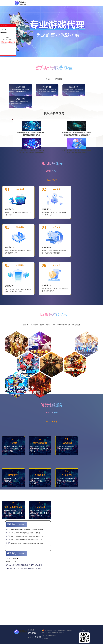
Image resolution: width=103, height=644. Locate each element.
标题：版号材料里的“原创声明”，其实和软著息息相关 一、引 (27, 540)
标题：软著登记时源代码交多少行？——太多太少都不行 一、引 (27, 536)
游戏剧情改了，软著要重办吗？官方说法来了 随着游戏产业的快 (27, 543)
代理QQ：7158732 (11, 562)
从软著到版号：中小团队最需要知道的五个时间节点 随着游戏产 (27, 530)
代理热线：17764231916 (13, 558)
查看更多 (22, 525)
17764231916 (33, 633)
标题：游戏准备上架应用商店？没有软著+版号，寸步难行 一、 (27, 533)
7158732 (38, 637)
